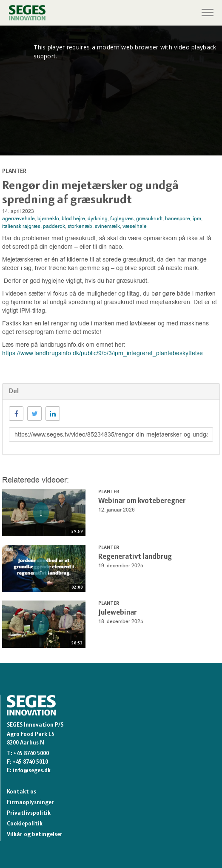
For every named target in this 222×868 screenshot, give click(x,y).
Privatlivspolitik (29, 813)
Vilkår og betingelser (35, 835)
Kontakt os (21, 792)
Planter (14, 171)
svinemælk (107, 226)
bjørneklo (48, 218)
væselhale (135, 226)
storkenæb (80, 226)
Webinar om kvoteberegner (142, 501)
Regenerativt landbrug (135, 557)
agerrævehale (18, 218)
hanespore (178, 218)
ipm (197, 218)
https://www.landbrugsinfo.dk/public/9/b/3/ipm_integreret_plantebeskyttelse (102, 353)
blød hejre (73, 218)
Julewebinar (118, 613)
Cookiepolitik (25, 824)
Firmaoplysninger (30, 803)
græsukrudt (149, 218)
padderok (54, 226)
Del (14, 391)
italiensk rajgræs (21, 226)
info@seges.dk (32, 771)
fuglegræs (122, 218)
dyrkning (98, 218)
